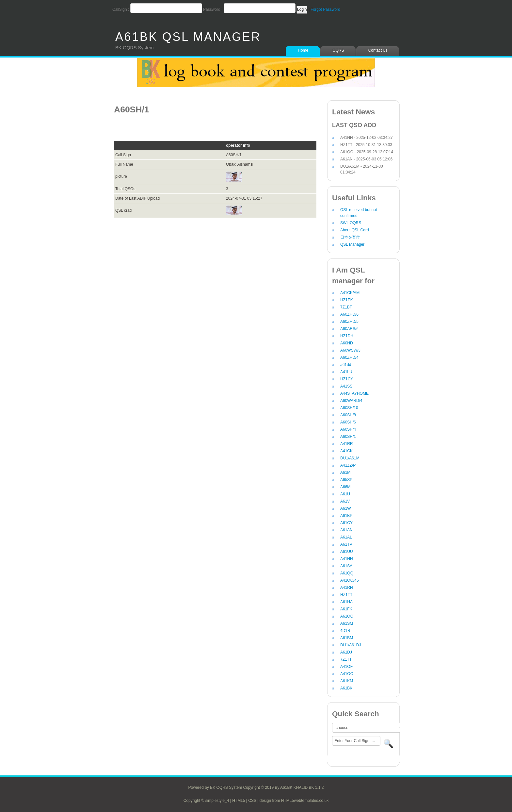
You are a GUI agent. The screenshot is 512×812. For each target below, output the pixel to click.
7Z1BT (346, 307)
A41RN (347, 588)
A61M (345, 472)
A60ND (347, 343)
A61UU (347, 552)
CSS (252, 801)
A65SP (346, 480)
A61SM (347, 623)
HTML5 (239, 801)
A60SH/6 (348, 422)
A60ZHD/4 (349, 357)
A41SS (346, 386)
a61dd (346, 365)
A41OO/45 (350, 580)
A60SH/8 (348, 415)
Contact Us (378, 50)
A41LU (346, 372)
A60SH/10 (349, 408)
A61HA (346, 602)
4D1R (345, 631)
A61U (345, 494)
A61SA (346, 566)
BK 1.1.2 (316, 787)
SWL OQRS (351, 223)
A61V (345, 501)
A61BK (346, 688)
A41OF (346, 667)
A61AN (346, 530)
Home (303, 50)
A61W (346, 508)
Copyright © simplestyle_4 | (208, 801)
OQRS (338, 50)
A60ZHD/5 (349, 322)
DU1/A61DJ (351, 645)
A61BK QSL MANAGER (188, 37)
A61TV (346, 544)
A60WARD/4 (351, 401)
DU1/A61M (350, 458)
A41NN (347, 559)
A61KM (347, 681)
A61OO (347, 616)
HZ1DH (347, 336)
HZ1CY (347, 379)
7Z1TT (346, 659)
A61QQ (347, 573)
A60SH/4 (348, 429)
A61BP (346, 516)
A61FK (346, 609)
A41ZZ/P (348, 465)
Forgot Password (325, 9)
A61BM (347, 638)
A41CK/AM (350, 293)
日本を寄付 (350, 237)
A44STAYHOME (354, 393)
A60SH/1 (348, 437)
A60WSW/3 (350, 350)
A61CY (346, 523)
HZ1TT (346, 595)
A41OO (347, 674)
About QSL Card (355, 230)
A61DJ (346, 652)
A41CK (346, 451)
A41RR (347, 444)
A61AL (346, 537)
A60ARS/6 (349, 329)
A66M (345, 487)
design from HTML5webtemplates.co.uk (294, 801)
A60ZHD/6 (349, 314)
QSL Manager (352, 244)
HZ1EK (347, 300)
